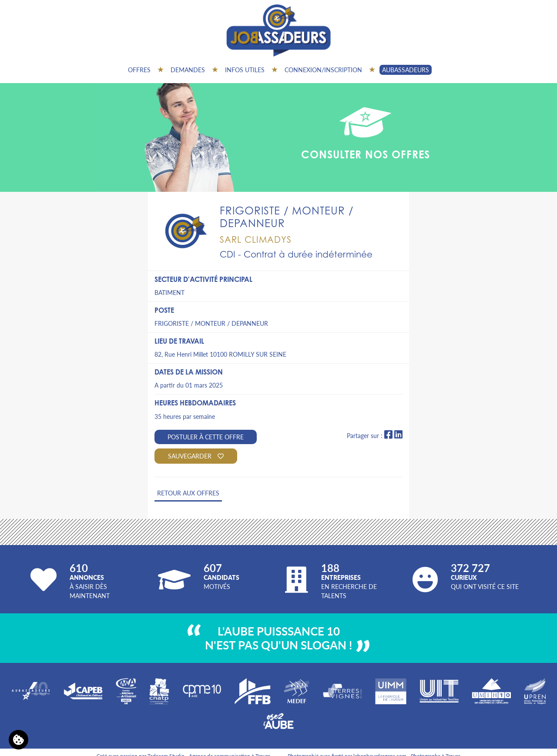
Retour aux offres (188, 493)
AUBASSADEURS (406, 70)
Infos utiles (245, 70)
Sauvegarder (196, 456)
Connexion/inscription (323, 70)
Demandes (188, 70)
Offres (139, 70)
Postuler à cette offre (206, 437)
